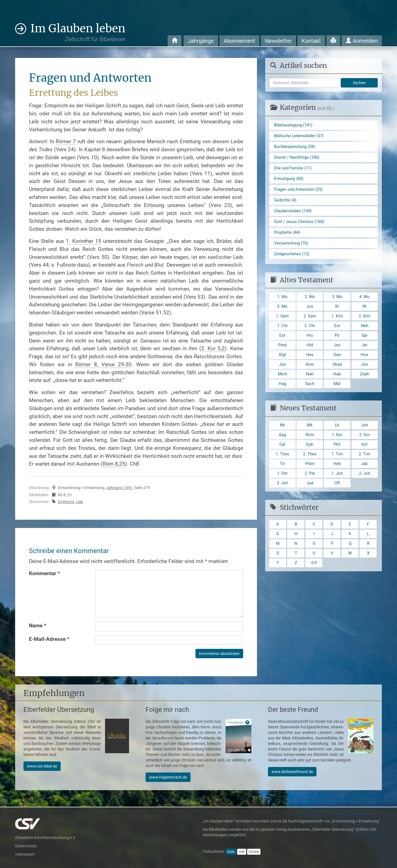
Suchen (359, 83)
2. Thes (310, 467)
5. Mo (282, 314)
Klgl (282, 364)
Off (337, 498)
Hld (310, 354)
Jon (365, 375)
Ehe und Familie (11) (294, 170)
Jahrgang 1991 (119, 488)
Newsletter (278, 41)
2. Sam (310, 324)
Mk (310, 437)
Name (38, 626)
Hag (282, 395)
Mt (282, 437)
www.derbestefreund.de (292, 772)
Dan (337, 364)
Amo (310, 375)
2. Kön (365, 324)
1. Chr (282, 334)
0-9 (314, 580)
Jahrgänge (201, 41)
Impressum (25, 854)
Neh (364, 334)
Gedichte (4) (286, 204)
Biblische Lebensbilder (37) (300, 136)
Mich (282, 385)
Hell (242, 852)
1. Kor (337, 447)
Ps (337, 344)
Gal (282, 457)
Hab (337, 385)
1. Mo (282, 303)
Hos (364, 364)
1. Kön (337, 324)
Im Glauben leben (78, 32)
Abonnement (239, 41)
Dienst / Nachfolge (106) (298, 159)
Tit (282, 477)
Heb (337, 477)
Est (282, 344)
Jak (364, 477)
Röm (310, 447)
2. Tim (365, 467)
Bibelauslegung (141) (295, 125)
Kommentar (45, 573)
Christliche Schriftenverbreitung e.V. (45, 838)
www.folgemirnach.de (168, 777)
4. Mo (364, 303)
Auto (231, 852)
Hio (310, 344)
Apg (282, 447)
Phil (337, 457)
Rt (365, 314)
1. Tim (337, 467)
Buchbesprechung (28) (296, 148)
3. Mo (337, 303)
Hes (310, 364)
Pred (282, 354)
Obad (337, 375)
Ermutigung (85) (290, 181)
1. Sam (282, 324)
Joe (282, 375)
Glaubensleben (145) (294, 215)
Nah (310, 385)
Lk (337, 437)
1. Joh (337, 488)
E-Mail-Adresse (49, 639)
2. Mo (310, 303)
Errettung (66, 502)
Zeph (364, 385)
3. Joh (282, 498)
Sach (310, 395)
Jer (364, 354)
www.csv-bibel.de (42, 766)
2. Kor (365, 447)
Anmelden (362, 41)
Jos (310, 314)
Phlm (310, 477)
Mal (337, 395)
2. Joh (364, 488)
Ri (337, 314)
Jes (337, 354)
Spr (364, 344)
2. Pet (310, 488)
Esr (337, 334)
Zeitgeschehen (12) (293, 260)
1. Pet (282, 488)
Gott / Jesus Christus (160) (300, 226)
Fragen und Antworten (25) (300, 193)
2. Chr (310, 334)
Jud (310, 498)
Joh (365, 437)
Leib (79, 502)
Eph (310, 457)
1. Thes (282, 467)
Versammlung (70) (292, 249)
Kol (365, 457)
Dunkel (254, 852)
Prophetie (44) (288, 237)
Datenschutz (26, 846)
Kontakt (311, 41)
